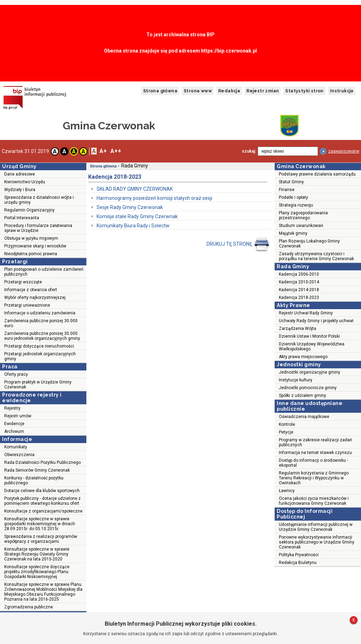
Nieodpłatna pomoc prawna (31, 254)
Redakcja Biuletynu (298, 563)
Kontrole (287, 424)
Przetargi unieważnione (27, 305)
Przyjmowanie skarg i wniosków (35, 246)
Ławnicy (287, 491)
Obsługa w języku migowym (31, 238)
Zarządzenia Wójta (298, 329)
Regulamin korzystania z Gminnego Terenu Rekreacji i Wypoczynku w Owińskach (314, 478)
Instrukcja (342, 91)
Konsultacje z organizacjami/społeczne (43, 511)
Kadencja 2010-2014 (299, 282)
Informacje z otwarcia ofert (31, 290)
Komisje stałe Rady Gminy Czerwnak (137, 216)
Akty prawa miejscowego (303, 357)
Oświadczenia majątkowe (304, 417)
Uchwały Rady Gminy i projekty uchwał (316, 321)
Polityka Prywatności (299, 555)
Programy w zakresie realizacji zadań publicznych (316, 442)
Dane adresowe (20, 174)
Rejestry (12, 408)
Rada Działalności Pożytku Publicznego (42, 462)
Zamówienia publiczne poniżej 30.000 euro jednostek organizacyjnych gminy (42, 336)
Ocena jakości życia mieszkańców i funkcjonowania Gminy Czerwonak (314, 501)
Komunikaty (16, 447)
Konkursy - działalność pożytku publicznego (34, 480)
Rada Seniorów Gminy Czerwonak (37, 470)
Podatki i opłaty (293, 197)
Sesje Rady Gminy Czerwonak (130, 207)
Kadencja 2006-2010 (299, 274)
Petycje (286, 432)
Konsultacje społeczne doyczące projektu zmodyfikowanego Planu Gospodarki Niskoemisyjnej (37, 572)
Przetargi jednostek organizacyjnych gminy (40, 356)
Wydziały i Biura (20, 190)
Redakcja (229, 91)
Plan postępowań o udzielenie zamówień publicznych (44, 272)
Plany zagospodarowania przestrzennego (303, 215)
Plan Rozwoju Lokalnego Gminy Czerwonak (309, 244)
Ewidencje (14, 424)
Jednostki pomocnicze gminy (308, 388)
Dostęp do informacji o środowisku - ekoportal (313, 463)
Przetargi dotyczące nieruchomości (39, 346)
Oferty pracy (16, 374)
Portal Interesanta (22, 218)
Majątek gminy (293, 233)
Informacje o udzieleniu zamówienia (40, 313)
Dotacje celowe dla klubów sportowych (42, 491)
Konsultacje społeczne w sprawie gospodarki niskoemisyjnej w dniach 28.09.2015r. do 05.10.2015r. (40, 524)
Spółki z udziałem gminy (302, 395)
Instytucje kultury (296, 380)
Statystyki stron (304, 91)
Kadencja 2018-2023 (299, 298)
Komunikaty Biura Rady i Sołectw (133, 226)
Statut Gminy (291, 182)
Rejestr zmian (263, 91)
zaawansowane (344, 151)
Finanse (287, 190)
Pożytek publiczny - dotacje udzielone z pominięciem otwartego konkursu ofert (42, 501)
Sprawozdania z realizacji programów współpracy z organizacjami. (41, 539)
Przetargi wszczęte (23, 282)
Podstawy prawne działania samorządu (317, 174)
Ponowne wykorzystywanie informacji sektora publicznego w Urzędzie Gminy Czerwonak (317, 542)
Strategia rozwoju (296, 205)
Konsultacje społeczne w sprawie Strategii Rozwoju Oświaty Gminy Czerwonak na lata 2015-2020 (37, 554)
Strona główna (160, 91)
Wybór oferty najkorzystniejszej (35, 298)
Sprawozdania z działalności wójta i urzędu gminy (39, 200)
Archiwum (14, 431)
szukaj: (249, 151)
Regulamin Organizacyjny (29, 210)
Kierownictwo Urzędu (25, 182)
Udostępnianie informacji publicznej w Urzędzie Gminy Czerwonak (316, 527)
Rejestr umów (18, 416)
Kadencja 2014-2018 (299, 290)
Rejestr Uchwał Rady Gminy (306, 313)
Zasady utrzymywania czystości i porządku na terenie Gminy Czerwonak (316, 256)
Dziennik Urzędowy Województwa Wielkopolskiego (312, 346)
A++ (116, 151)
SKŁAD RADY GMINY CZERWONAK (135, 189)
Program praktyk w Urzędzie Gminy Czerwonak (38, 385)
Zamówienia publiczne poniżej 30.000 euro (41, 323)
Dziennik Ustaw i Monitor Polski (309, 336)
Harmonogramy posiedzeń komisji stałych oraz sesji (154, 198)
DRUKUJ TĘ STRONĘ (238, 244)
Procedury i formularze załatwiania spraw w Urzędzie (38, 228)
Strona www (198, 91)
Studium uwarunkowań (301, 226)
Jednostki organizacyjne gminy (310, 372)
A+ (103, 151)
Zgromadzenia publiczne (29, 607)
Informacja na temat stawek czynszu (315, 453)
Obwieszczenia (19, 455)
